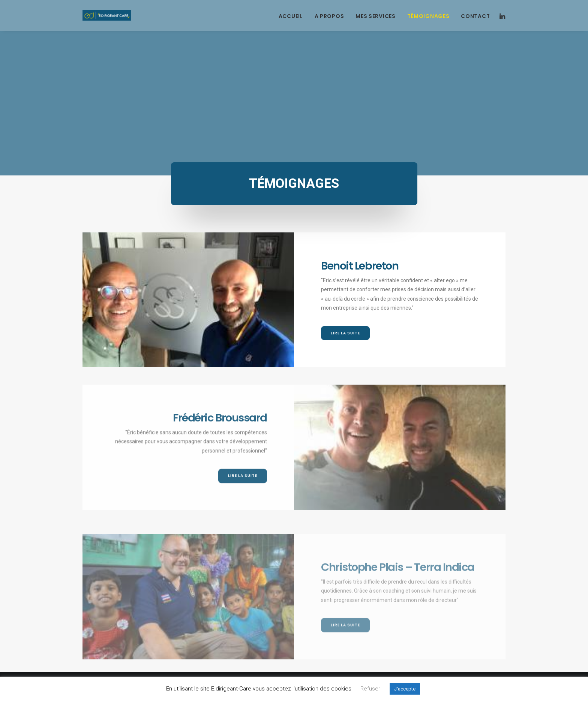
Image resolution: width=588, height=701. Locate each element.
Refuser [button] (370, 689)
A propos (329, 16)
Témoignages (428, 16)
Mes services (375, 16)
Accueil (291, 16)
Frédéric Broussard (220, 447)
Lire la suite (345, 333)
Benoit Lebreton (360, 266)
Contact (475, 16)
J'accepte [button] (405, 689)
